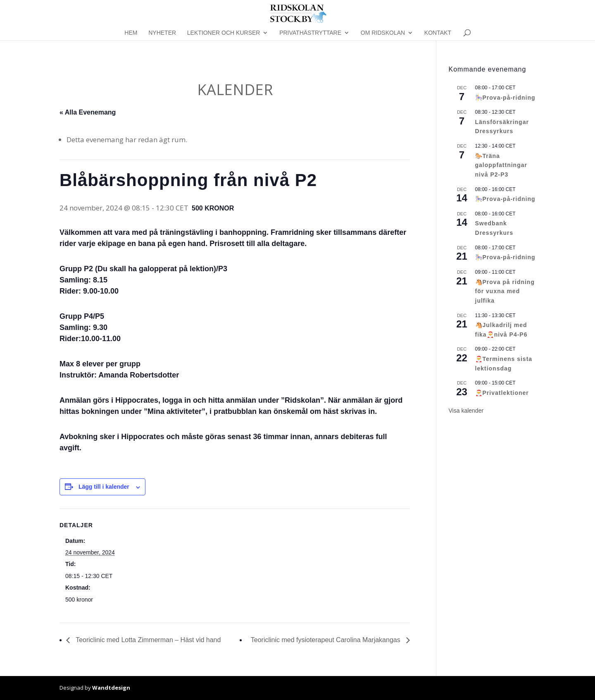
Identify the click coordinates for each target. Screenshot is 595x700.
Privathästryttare (310, 33)
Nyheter (162, 33)
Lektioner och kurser (224, 33)
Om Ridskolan (383, 33)
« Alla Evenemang (88, 112)
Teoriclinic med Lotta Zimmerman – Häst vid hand (147, 640)
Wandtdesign (111, 688)
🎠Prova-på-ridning (505, 98)
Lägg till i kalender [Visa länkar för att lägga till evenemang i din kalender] (104, 487)
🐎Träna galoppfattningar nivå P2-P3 (501, 165)
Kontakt (438, 33)
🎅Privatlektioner (502, 393)
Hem (131, 33)
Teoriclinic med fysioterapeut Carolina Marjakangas (326, 640)
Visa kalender (466, 411)
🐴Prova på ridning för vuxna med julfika (505, 291)
